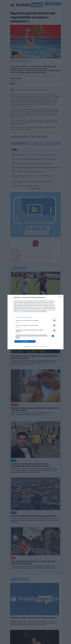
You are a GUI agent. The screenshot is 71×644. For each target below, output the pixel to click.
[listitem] (35, 317)
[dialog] (35, 322)
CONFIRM (25, 341)
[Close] (61, 298)
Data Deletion (27, 347)
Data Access (35, 347)
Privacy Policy (44, 347)
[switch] (54, 320)
